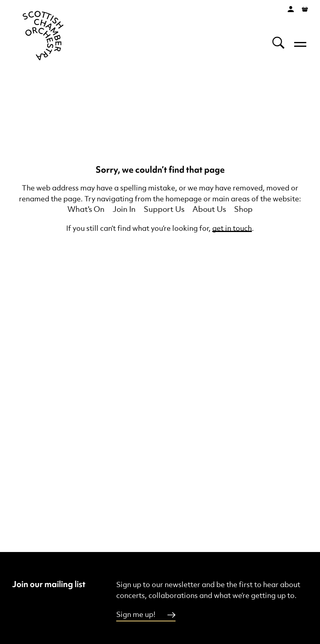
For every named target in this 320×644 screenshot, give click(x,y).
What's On (86, 210)
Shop (243, 210)
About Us (209, 210)
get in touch (232, 229)
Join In (124, 210)
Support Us (164, 210)
